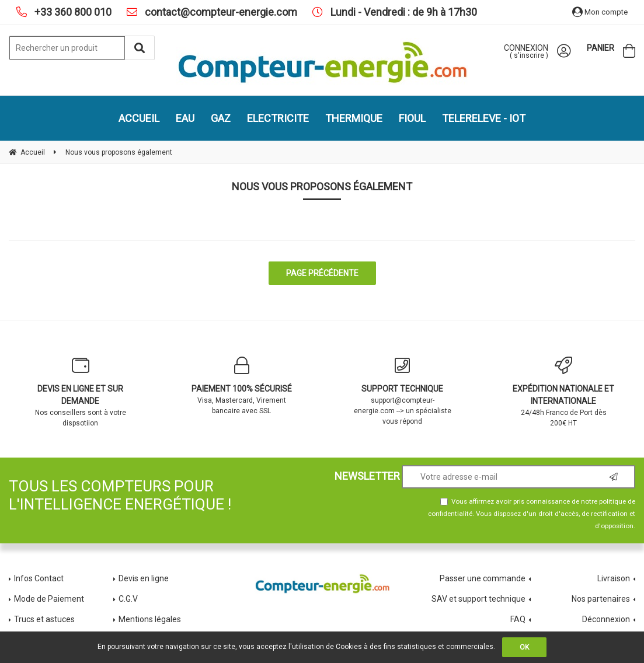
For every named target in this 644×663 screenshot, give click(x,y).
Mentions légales (150, 619)
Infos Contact (39, 578)
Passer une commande (483, 578)
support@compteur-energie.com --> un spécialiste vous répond (403, 391)
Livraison (614, 578)
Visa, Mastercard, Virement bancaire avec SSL (242, 386)
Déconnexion (606, 619)
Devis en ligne (144, 578)
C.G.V (128, 599)
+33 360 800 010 (72, 12)
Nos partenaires (601, 599)
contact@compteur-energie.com (220, 12)
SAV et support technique (478, 599)
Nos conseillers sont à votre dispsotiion (81, 392)
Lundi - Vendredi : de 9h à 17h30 (403, 12)
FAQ (518, 619)
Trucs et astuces (45, 619)
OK (524, 647)
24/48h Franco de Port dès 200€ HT (563, 392)
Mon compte (600, 12)
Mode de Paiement (49, 599)
